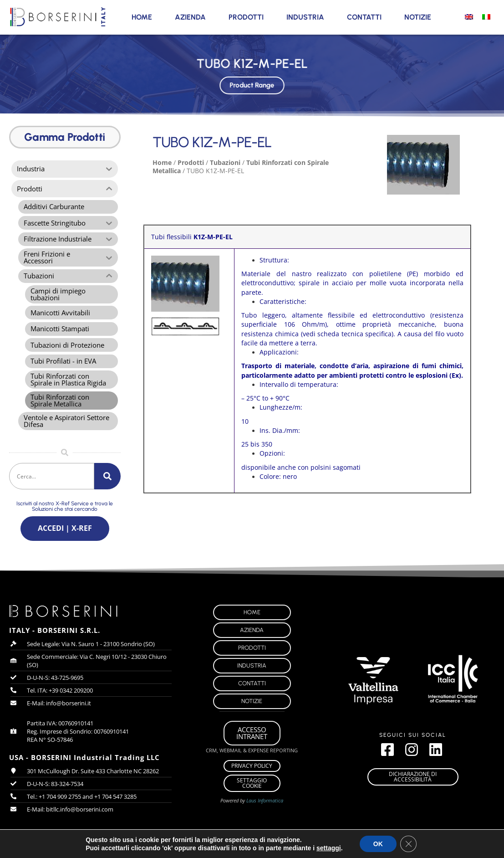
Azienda (190, 17)
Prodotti (246, 17)
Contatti (364, 17)
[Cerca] (107, 480)
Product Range (252, 84)
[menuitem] (469, 16)
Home (142, 17)
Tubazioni (225, 162)
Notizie (418, 17)
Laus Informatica (265, 805)
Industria (305, 17)
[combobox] (52, 480)
